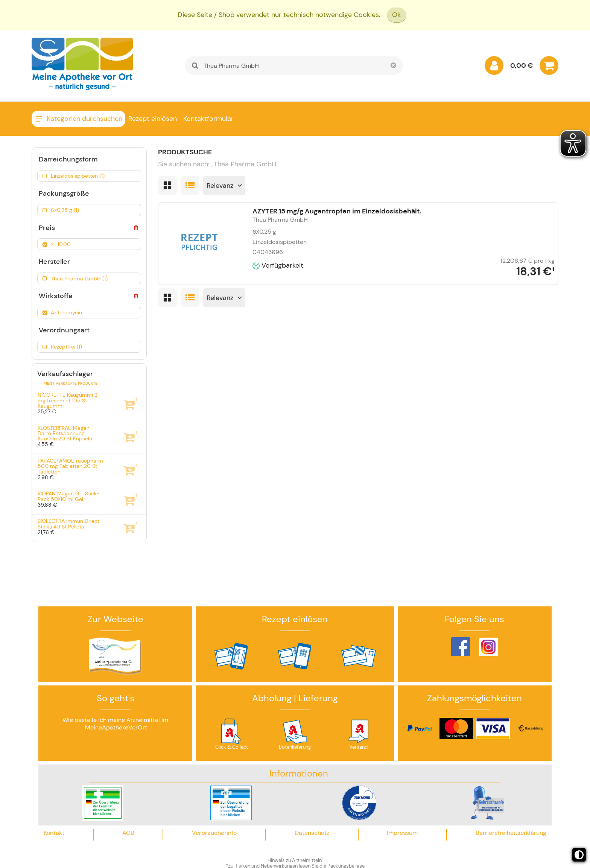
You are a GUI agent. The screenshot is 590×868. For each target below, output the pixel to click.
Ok (396, 15)
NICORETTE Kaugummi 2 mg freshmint (68, 400)
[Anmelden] (494, 67)
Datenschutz (312, 833)
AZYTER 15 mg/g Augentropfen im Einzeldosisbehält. (337, 211)
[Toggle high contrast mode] (579, 855)
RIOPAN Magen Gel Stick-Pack (68, 496)
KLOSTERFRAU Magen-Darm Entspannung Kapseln (65, 433)
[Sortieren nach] (224, 186)
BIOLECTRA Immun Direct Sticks (68, 524)
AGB (128, 833)
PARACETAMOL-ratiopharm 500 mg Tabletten (70, 466)
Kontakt (54, 833)
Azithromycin (66, 312)
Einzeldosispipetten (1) (78, 176)
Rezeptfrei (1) (66, 347)
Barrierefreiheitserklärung (511, 833)
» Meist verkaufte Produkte (69, 383)
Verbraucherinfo (214, 833)
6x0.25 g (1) (65, 210)
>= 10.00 (61, 244)
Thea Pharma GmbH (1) (79, 279)
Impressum (402, 833)
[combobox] (294, 65)
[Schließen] (394, 65)
